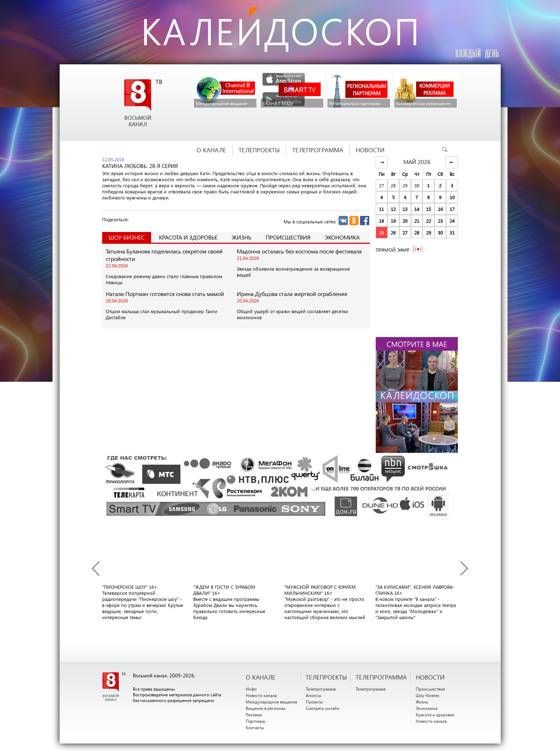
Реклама (254, 715)
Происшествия (288, 237)
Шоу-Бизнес (127, 237)
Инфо (251, 689)
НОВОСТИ (430, 677)
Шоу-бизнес (428, 695)
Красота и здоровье (188, 237)
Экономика (342, 237)
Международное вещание (271, 702)
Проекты (314, 702)
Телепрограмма (321, 689)
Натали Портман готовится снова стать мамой (165, 294)
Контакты (255, 727)
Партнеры (256, 721)
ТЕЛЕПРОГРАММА (381, 677)
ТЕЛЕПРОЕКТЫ (326, 677)
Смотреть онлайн (322, 708)
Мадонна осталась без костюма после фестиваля (299, 251)
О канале (261, 677)
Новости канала (261, 695)
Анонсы (314, 695)
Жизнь (242, 237)
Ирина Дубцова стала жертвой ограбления (292, 294)
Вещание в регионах (266, 708)
